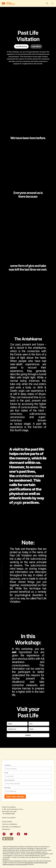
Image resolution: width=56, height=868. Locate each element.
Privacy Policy (7, 822)
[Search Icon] (47, 3)
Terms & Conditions (10, 824)
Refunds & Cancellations (11, 827)
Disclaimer (6, 829)
